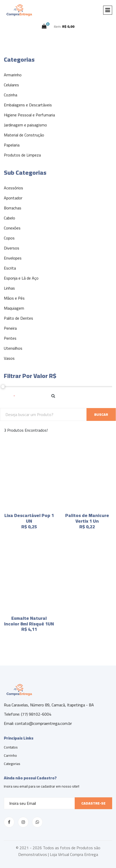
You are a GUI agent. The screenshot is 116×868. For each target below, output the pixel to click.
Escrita (10, 268)
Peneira (10, 328)
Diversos (12, 248)
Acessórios (13, 188)
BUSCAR (101, 414)
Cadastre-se (93, 803)
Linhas (9, 288)
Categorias (12, 764)
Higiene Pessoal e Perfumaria (29, 115)
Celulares (11, 85)
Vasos (9, 358)
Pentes (10, 338)
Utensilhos (13, 348)
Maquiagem (14, 308)
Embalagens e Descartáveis (28, 105)
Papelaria (12, 145)
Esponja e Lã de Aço (21, 278)
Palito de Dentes (18, 318)
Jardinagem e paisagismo (25, 125)
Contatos (11, 747)
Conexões (12, 228)
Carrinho (10, 755)
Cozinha (11, 95)
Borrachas (13, 208)
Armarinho (13, 75)
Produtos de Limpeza (22, 155)
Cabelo (9, 218)
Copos (9, 238)
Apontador (13, 198)
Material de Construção (24, 135)
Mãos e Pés (14, 298)
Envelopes (13, 258)
